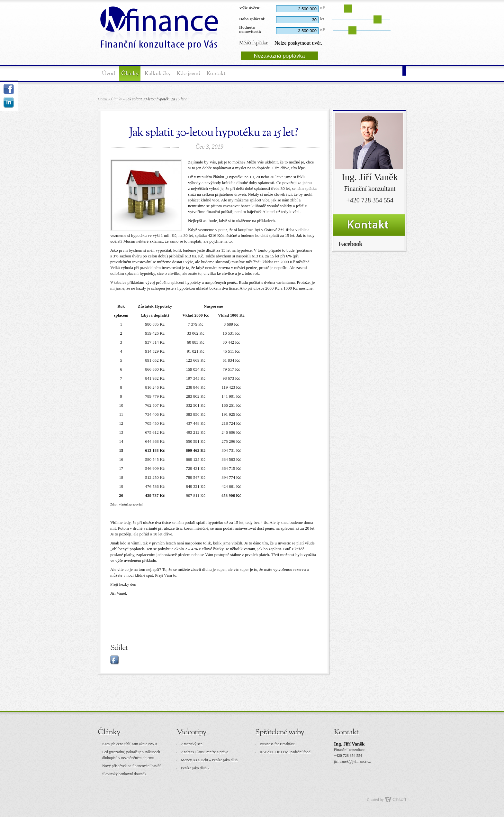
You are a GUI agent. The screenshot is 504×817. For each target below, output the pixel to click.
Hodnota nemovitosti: (250, 29)
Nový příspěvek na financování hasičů (132, 766)
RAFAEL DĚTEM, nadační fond (285, 752)
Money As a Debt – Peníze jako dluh (209, 760)
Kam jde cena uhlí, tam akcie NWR (130, 744)
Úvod (108, 74)
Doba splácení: (252, 19)
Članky (130, 74)
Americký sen (192, 744)
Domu (102, 99)
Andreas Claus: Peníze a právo (205, 752)
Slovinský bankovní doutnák (124, 774)
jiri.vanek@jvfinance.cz (352, 761)
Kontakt (216, 74)
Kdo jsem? (189, 74)
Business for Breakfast (277, 744)
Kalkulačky (158, 74)
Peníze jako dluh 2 (195, 768)
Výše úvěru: (250, 8)
